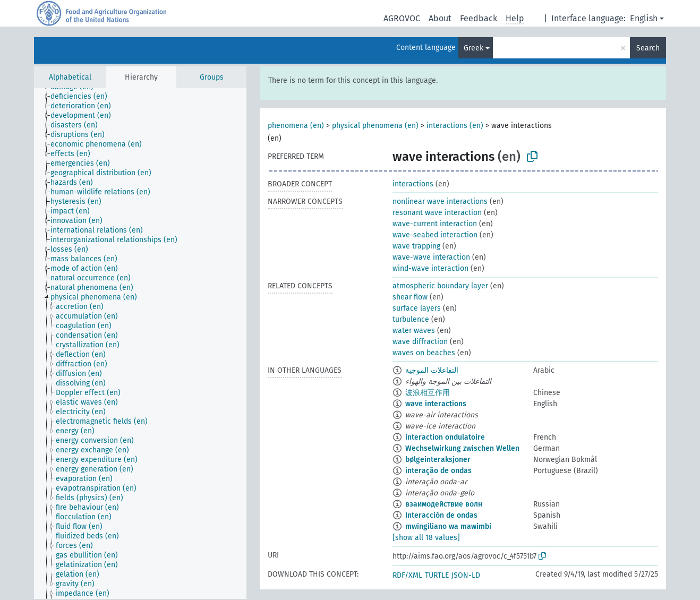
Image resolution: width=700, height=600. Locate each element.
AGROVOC (402, 18)
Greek (473, 48)
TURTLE (437, 575)
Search (648, 48)
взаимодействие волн (444, 504)
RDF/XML (407, 575)
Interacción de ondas (441, 515)
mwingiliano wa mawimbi (448, 526)
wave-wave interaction (431, 257)
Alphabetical (70, 77)
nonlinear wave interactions (440, 202)
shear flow (410, 297)
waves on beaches (424, 353)
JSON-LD (466, 575)
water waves (414, 331)
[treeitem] (83, 97)
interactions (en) (455, 126)
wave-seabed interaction (435, 235)
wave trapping (416, 246)
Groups (212, 77)
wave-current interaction (435, 224)
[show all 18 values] (426, 538)
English (644, 18)
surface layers (417, 308)
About (440, 18)
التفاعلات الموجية (432, 370)
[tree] (140, 344)
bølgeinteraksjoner (438, 460)
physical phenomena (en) (375, 126)
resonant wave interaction (437, 213)
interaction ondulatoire (445, 437)
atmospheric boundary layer (440, 286)
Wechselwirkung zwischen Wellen (462, 448)
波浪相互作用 (428, 393)
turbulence (411, 319)
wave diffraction (420, 342)
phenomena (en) (296, 126)
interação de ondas (438, 471)
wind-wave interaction (430, 268)
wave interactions (436, 404)
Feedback (479, 18)
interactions (413, 184)
